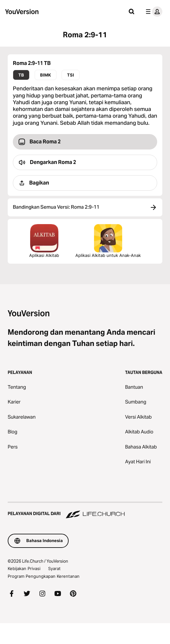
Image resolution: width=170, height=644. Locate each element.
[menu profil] (153, 12)
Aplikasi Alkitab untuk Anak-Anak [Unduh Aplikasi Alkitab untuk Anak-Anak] (108, 241)
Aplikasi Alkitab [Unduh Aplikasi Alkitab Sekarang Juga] (44, 241)
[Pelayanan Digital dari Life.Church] (85, 511)
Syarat (54, 568)
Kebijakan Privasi (24, 568)
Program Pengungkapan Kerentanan (44, 576)
